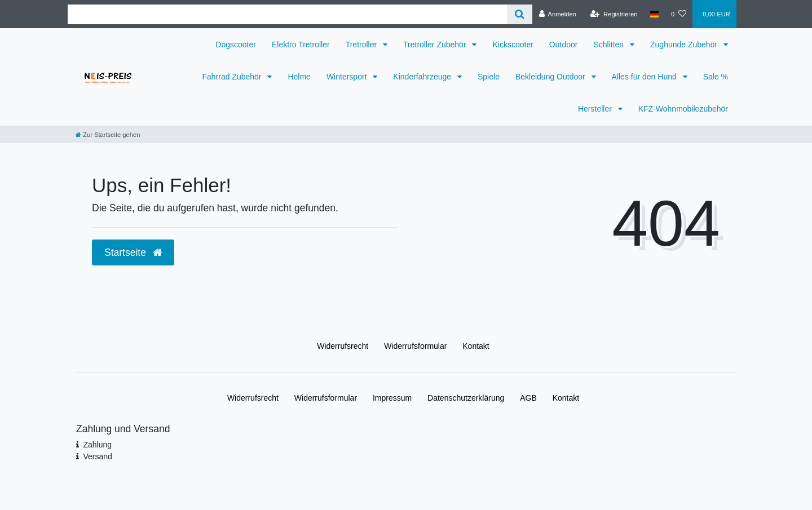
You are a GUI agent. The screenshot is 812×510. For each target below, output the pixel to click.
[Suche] (520, 14)
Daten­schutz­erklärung (466, 398)
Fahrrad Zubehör (233, 77)
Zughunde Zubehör (685, 45)
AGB (528, 398)
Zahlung (97, 445)
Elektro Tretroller (301, 45)
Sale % (716, 77)
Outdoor (564, 45)
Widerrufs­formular (415, 346)
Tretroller (362, 45)
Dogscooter (236, 45)
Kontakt (476, 346)
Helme (299, 77)
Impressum (392, 398)
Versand (97, 456)
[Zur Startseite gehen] (108, 135)
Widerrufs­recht (343, 346)
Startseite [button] (133, 252)
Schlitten (610, 45)
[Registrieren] (614, 14)
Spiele (489, 77)
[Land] (654, 14)
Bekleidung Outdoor (551, 77)
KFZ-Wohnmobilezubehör (683, 109)
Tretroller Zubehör (436, 45)
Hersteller (596, 109)
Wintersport (348, 77)
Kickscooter (513, 45)
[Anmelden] (557, 14)
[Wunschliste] (679, 14)
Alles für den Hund (645, 77)
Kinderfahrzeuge (423, 77)
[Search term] (287, 14)
